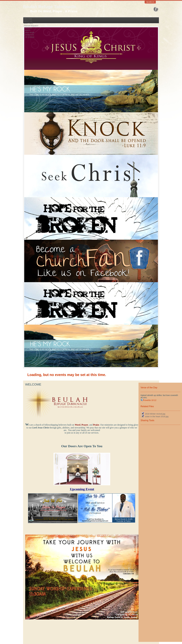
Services (28, 28)
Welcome (28, 19)
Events (27, 30)
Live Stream (29, 37)
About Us (28, 21)
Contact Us (29, 35)
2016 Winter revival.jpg (155, 414)
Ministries (29, 24)
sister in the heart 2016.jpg (157, 416)
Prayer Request (31, 26)
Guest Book (29, 33)
